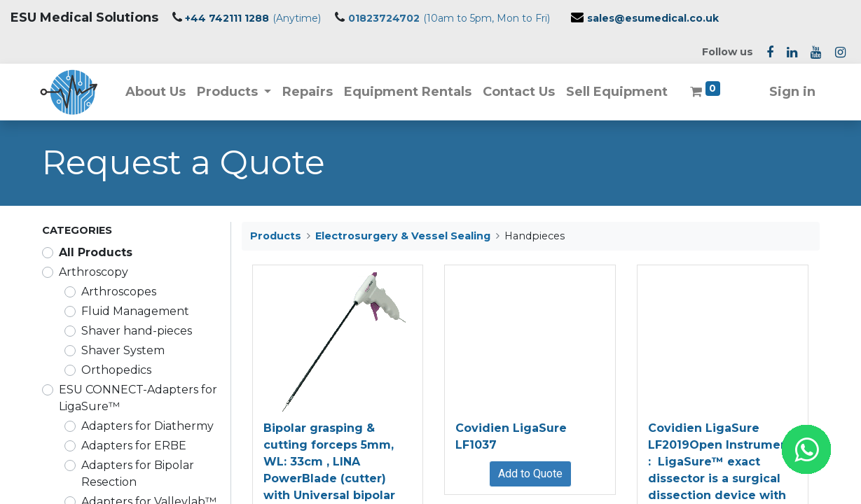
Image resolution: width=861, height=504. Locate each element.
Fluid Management (135, 311)
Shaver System (123, 350)
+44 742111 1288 (227, 18)
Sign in (791, 92)
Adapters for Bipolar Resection (138, 474)
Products (276, 236)
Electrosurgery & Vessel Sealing (403, 236)
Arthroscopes (119, 292)
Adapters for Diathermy (147, 426)
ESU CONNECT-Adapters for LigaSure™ (138, 398)
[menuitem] (157, 92)
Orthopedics (116, 370)
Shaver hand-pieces (137, 331)
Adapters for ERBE (134, 446)
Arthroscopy (94, 272)
